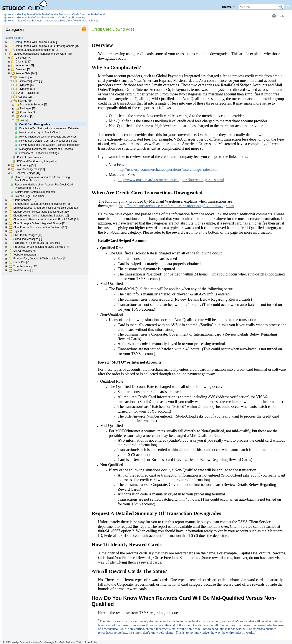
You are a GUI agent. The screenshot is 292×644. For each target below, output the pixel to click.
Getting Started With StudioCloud (36, 15)
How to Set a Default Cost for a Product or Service (48, 141)
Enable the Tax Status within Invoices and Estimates (49, 128)
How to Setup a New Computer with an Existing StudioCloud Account (42, 179)
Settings (95, 21)
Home (11, 15)
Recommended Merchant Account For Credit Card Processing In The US (44, 186)
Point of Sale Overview (30, 157)
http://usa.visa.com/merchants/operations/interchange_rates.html (168, 169)
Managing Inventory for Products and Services (46, 149)
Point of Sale (80, 21)
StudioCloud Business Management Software (43, 21)
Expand (10, 38)
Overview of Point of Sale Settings (39, 153)
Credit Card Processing (71, 18)
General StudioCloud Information (36, 18)
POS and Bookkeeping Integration (37, 161)
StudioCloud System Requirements (35, 192)
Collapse (19, 38)
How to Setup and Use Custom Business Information (50, 145)
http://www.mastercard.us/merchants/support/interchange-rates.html (171, 180)
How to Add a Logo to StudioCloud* (40, 133)
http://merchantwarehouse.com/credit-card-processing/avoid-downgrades (176, 206)
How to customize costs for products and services (48, 137)
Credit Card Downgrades (35, 124)
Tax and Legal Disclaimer (30, 196)
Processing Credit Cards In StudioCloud (81, 15)
